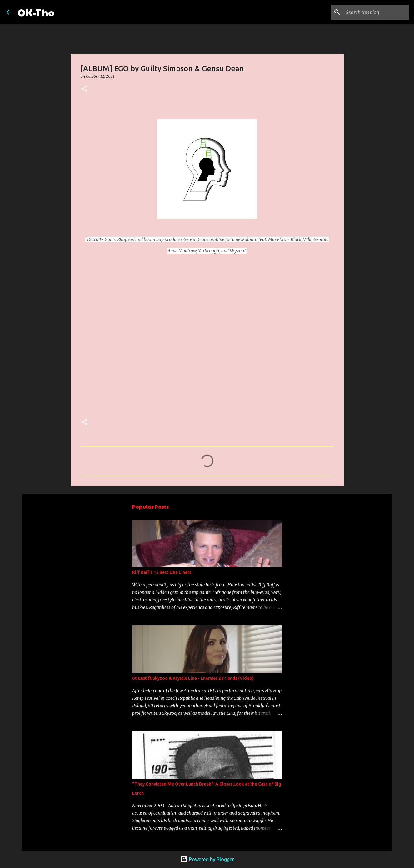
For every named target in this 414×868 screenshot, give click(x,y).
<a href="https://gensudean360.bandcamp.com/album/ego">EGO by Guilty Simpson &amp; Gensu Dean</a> (135, 335)
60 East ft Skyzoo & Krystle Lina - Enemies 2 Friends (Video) (193, 678)
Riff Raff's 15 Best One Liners (162, 572)
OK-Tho (36, 12)
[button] (84, 89)
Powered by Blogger (207, 859)
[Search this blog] (376, 12)
